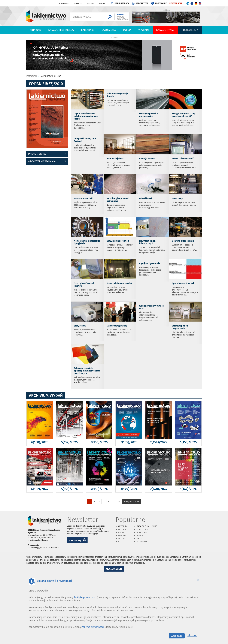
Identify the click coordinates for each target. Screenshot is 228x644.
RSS (120, 541)
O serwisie (64, 3)
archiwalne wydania (42, 162)
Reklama (90, 3)
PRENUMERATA (122, 3)
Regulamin (142, 541)
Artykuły (35, 30)
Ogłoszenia (109, 30)
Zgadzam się (115, 569)
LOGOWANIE (161, 3)
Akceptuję (177, 636)
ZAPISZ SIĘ (75, 540)
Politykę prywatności (85, 597)
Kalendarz (88, 30)
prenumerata (37, 154)
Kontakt (103, 3)
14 (119, 502)
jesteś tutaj (32, 76)
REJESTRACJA (176, 3)
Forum (127, 30)
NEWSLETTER (142, 3)
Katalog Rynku (165, 30)
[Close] (198, 580)
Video (139, 538)
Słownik (141, 535)
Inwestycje (142, 532)
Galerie (122, 538)
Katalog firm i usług (61, 30)
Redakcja (78, 3)
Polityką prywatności (93, 627)
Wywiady (144, 30)
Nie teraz (192, 636)
